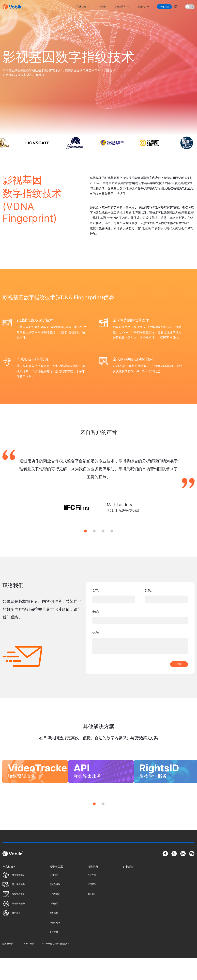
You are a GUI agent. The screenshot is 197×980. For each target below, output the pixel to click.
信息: (96, 633)
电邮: (96, 612)
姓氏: (148, 590)
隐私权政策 (8, 965)
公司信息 (141, 6)
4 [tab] (112, 531)
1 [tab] (85, 531)
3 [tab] (103, 531)
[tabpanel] (98, 487)
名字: (96, 590)
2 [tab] (94, 531)
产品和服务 (81, 6)
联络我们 (164, 7)
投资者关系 (120, 6)
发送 (179, 664)
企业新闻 (102, 6)
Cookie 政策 (28, 965)
